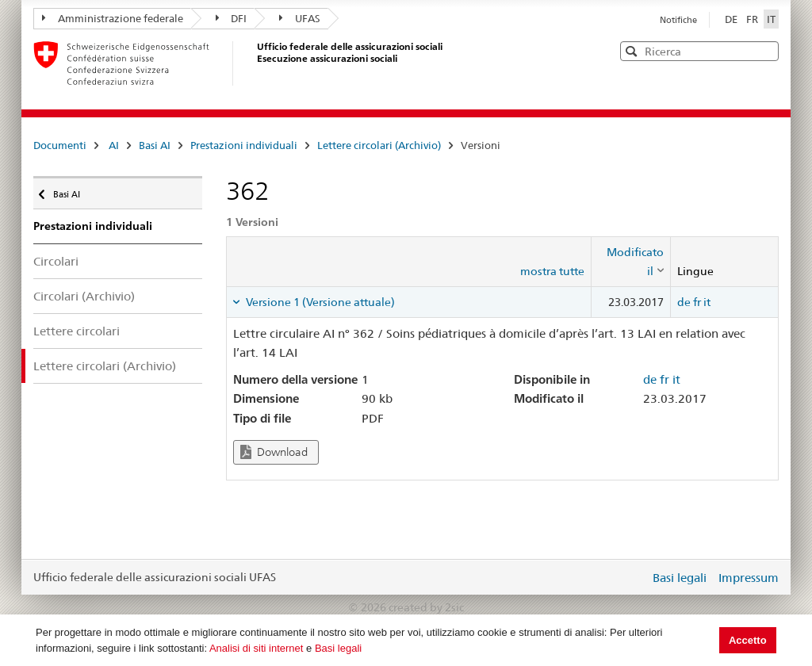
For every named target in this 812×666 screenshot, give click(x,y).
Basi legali (338, 648)
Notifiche (678, 20)
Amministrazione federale (113, 18)
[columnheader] (631, 262)
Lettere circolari (77, 331)
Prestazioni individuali (244, 145)
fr (697, 302)
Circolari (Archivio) (84, 296)
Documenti (60, 145)
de (684, 302)
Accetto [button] (748, 640)
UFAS (300, 18)
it (707, 302)
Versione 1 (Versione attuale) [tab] (319, 302)
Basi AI (155, 145)
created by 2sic (426, 607)
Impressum (749, 578)
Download (274, 452)
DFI (232, 18)
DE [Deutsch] (732, 19)
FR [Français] (753, 19)
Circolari (56, 261)
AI (114, 145)
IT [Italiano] (771, 19)
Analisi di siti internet (257, 648)
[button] (765, 50)
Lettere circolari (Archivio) (379, 145)
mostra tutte (552, 271)
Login (634, 577)
